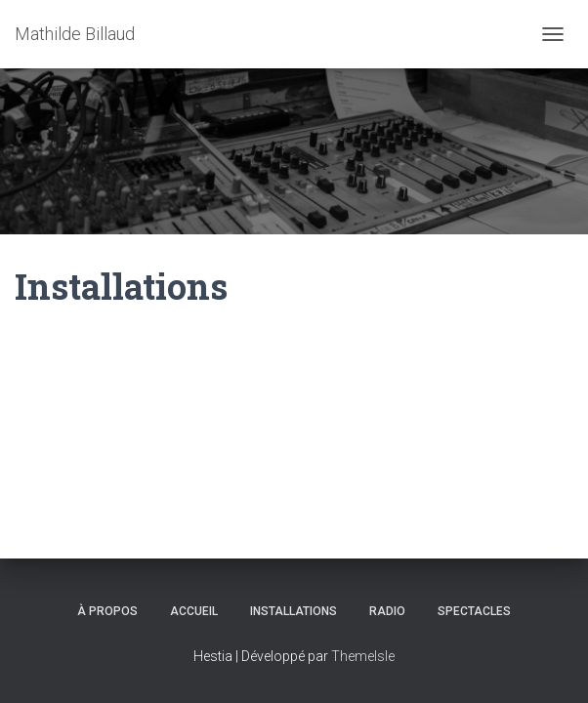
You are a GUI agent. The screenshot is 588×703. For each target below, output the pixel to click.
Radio (387, 611)
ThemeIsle (363, 656)
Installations (294, 611)
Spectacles (474, 611)
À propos (107, 611)
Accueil (194, 611)
